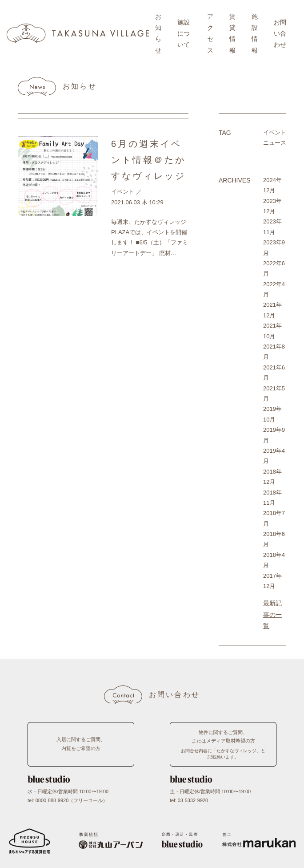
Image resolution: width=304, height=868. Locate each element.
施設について (184, 33)
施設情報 (255, 33)
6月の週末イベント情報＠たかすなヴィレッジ (148, 160)
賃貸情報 (232, 33)
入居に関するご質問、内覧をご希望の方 (81, 744)
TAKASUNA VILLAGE (78, 33)
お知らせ (158, 33)
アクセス (210, 33)
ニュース (275, 143)
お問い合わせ (280, 33)
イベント (123, 192)
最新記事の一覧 (272, 614)
